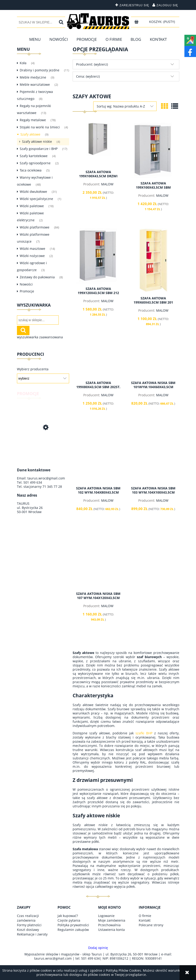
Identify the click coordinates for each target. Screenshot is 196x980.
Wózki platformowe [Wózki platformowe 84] (35, 227)
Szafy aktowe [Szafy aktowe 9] (30, 134)
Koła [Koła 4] (23, 63)
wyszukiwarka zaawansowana (40, 337)
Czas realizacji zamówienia (28, 918)
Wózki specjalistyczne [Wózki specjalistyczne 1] (36, 199)
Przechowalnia (109, 925)
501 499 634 (33, 482)
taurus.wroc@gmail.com (46, 478)
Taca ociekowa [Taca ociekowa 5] (31, 170)
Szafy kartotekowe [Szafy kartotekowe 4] (34, 156)
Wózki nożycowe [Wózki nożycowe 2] (32, 256)
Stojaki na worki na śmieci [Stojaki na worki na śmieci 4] (40, 127)
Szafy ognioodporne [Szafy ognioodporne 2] (35, 163)
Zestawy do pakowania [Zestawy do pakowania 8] (37, 277)
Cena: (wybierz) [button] (88, 76)
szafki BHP (144, 733)
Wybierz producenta (33, 369)
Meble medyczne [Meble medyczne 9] (33, 77)
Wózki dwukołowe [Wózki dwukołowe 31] (33, 192)
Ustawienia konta (111, 930)
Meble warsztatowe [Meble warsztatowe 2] (35, 84)
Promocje (27, 291)
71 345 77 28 (52, 487)
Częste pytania (69, 920)
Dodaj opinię (98, 948)
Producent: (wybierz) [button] (92, 64)
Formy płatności (29, 925)
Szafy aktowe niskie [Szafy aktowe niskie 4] (37, 141)
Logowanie (106, 916)
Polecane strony (151, 925)
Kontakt (145, 920)
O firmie (145, 916)
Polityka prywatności (73, 925)
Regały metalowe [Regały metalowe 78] (33, 120)
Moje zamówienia (112, 920)
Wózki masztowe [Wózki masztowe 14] (32, 249)
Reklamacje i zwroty (32, 934)
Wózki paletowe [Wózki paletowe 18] (32, 206)
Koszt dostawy (28, 930)
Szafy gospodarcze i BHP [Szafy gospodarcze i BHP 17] (39, 149)
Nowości (26, 284)
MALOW (107, 184)
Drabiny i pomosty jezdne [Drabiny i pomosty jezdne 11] (40, 70)
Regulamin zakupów (73, 930)
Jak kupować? (68, 916)
